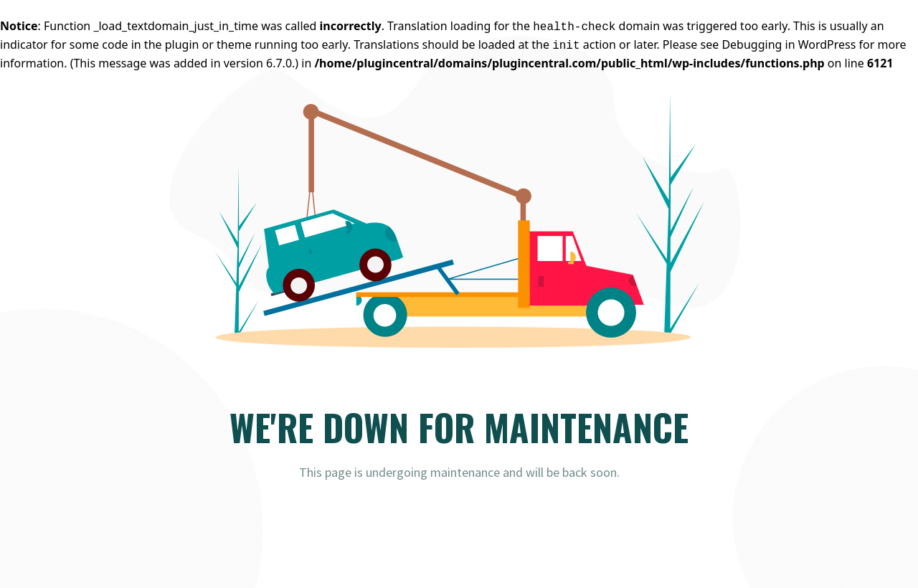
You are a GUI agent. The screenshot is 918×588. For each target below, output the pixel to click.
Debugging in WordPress (789, 44)
